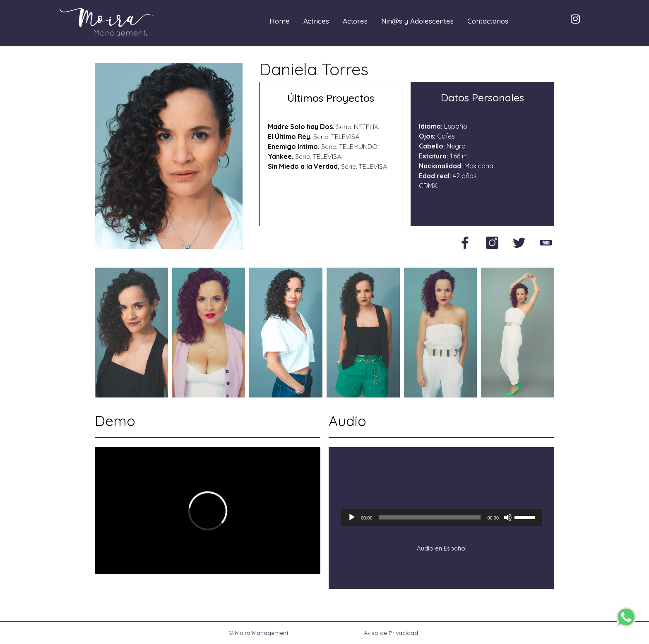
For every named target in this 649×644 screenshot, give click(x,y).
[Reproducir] (352, 517)
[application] (441, 517)
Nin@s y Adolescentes (417, 21)
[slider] (430, 517)
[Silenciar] (508, 517)
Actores (355, 21)
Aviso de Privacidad (391, 633)
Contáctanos (488, 21)
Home (280, 21)
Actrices (316, 21)
